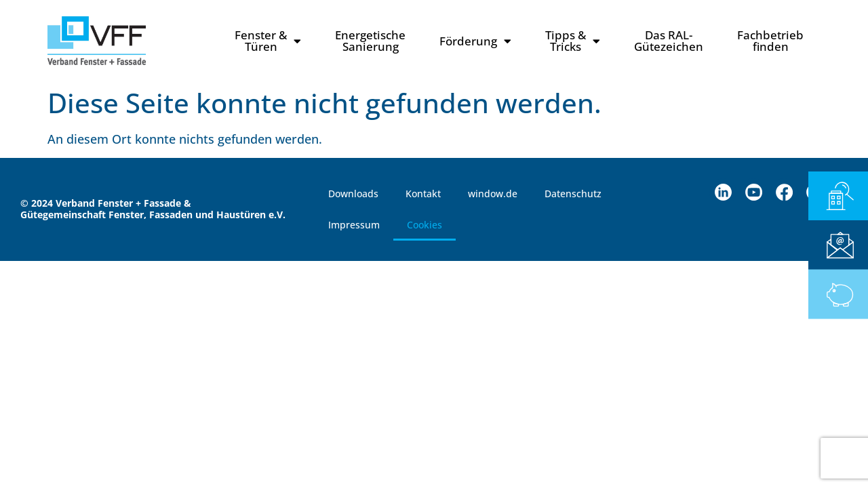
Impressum (354, 225)
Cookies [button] (425, 225)
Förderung (475, 41)
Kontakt (423, 194)
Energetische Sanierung (370, 41)
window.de (493, 194)
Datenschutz (573, 194)
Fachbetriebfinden (770, 41)
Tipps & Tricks (573, 41)
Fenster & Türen (268, 41)
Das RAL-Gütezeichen (669, 41)
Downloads (353, 194)
